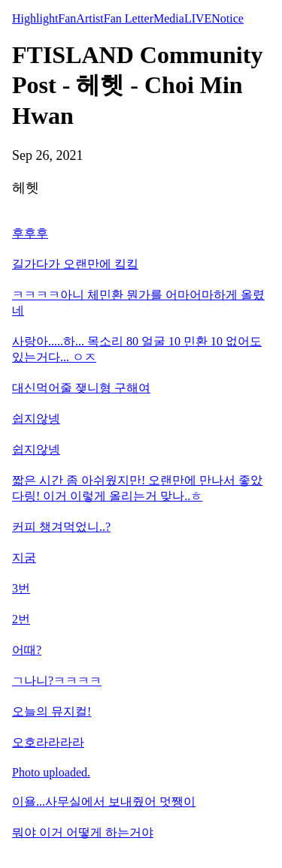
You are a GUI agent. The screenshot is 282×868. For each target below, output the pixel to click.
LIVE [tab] (198, 18)
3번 (21, 588)
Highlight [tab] (35, 18)
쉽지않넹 (36, 419)
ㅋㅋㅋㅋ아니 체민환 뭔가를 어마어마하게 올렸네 (138, 303)
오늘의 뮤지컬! (52, 711)
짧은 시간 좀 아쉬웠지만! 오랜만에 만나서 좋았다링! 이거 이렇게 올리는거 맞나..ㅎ (137, 488)
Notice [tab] (227, 18)
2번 (21, 619)
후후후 (30, 233)
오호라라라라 (48, 742)
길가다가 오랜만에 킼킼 (75, 264)
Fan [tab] (67, 18)
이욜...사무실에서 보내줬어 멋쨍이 (104, 802)
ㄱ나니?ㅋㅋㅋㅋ (57, 681)
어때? (27, 650)
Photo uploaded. (51, 772)
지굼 (24, 558)
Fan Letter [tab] (129, 18)
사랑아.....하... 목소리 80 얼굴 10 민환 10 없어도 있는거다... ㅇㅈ (137, 349)
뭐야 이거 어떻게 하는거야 (83, 832)
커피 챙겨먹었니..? (61, 527)
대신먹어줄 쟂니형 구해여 (81, 388)
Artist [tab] (89, 18)
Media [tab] (169, 18)
